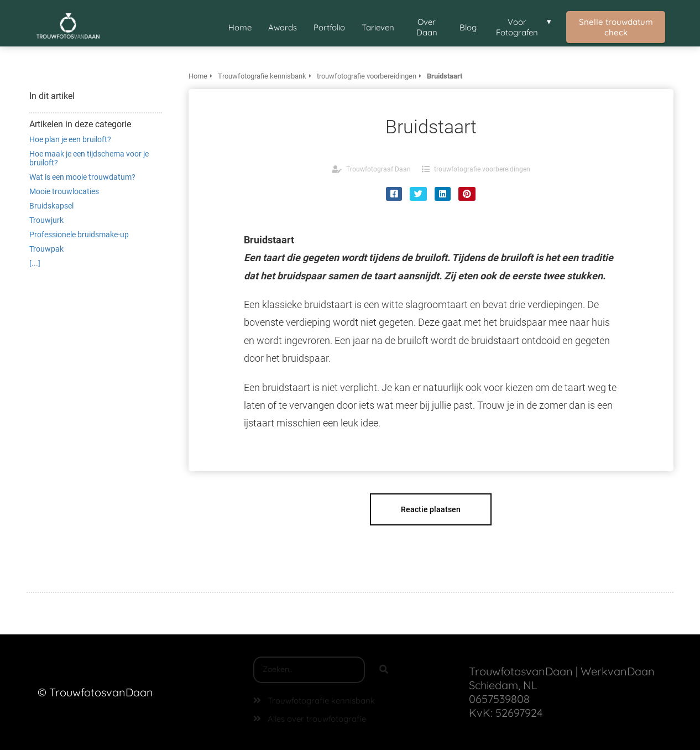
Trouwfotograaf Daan (378, 169)
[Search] (384, 670)
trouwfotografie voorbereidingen (482, 169)
